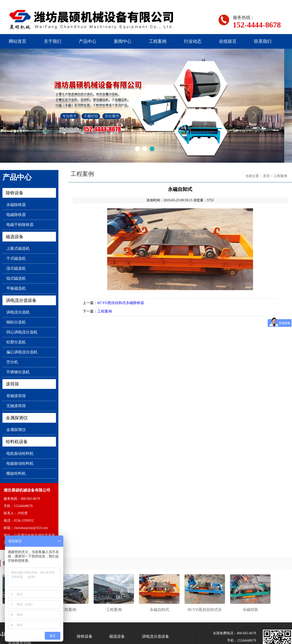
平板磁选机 (16, 288)
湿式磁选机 (16, 268)
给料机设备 (17, 442)
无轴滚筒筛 (16, 406)
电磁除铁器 (16, 215)
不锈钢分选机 (18, 372)
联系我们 (263, 41)
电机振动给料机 (20, 453)
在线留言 (228, 41)
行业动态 (193, 41)
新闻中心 (123, 41)
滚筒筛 (12, 384)
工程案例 (158, 41)
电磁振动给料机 (20, 463)
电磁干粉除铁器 (20, 225)
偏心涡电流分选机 (22, 352)
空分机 (12, 362)
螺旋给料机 (16, 473)
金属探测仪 (17, 418)
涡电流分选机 (18, 312)
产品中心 (88, 41)
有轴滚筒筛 (16, 396)
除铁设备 (15, 193)
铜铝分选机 (16, 322)
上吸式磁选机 (18, 248)
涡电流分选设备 (21, 300)
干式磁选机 (16, 258)
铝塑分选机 (16, 342)
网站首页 (18, 41)
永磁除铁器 (16, 205)
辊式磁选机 (16, 278)
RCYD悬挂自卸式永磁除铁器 (121, 303)
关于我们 (53, 41)
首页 (266, 176)
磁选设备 (15, 237)
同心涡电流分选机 (22, 332)
